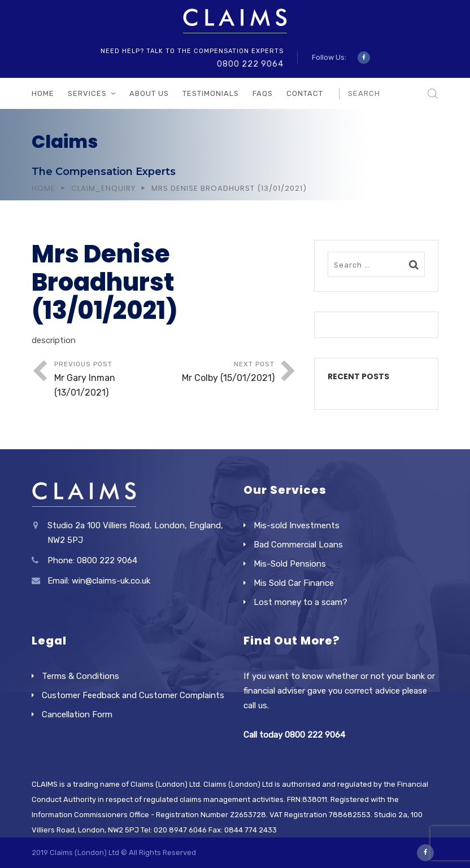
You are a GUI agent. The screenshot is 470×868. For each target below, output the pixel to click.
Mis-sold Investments (297, 525)
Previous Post (109, 380)
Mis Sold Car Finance (294, 583)
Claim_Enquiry (103, 188)
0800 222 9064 (250, 64)
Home (43, 93)
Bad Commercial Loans (298, 545)
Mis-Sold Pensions (290, 564)
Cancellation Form (77, 714)
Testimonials (211, 93)
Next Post (219, 373)
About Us (149, 93)
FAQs (263, 93)
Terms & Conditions (80, 676)
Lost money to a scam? (301, 602)
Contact (305, 93)
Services (87, 93)
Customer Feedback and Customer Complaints (133, 695)
